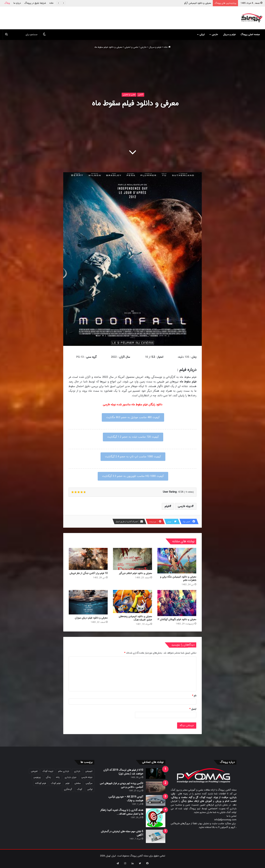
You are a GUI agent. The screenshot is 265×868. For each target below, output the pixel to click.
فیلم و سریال (229, 35)
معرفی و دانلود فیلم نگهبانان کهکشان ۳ (177, 619)
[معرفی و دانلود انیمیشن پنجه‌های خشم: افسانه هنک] (132, 602)
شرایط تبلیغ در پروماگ (35, 3)
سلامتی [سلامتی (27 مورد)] (78, 783)
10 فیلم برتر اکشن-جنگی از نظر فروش (89, 573)
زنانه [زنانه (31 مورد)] (58, 777)
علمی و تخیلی (131, 47)
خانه (51, 3)
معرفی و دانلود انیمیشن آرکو (198, 3)
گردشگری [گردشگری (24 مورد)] (68, 789)
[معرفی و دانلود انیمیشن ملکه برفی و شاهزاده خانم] (177, 561)
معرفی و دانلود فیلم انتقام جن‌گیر (135, 573)
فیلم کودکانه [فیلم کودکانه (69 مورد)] (41, 783)
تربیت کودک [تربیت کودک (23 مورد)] (48, 771)
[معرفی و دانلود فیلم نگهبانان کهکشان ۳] (177, 603)
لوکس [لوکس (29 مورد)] (90, 789)
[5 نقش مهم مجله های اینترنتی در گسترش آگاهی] (156, 836)
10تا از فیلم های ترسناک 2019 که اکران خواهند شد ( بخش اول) (123, 772)
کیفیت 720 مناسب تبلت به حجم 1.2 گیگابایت (133, 437)
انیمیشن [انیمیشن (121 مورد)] (89, 771)
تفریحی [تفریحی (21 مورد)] (34, 771)
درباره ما (17, 3)
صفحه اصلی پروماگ (250, 35)
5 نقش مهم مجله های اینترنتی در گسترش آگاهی (122, 833)
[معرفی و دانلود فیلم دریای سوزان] (88, 602)
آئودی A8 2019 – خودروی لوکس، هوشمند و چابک (126, 799)
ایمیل (193, 709)
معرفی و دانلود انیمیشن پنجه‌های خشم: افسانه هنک (135, 618)
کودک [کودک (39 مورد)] (80, 789)
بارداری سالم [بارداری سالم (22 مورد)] (64, 771)
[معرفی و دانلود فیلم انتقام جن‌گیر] (132, 559)
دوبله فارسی (185, 506)
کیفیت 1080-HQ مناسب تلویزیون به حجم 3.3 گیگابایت (133, 476)
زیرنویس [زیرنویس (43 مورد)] (37, 777)
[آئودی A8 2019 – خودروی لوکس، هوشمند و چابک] (156, 800)
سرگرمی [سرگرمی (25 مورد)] (89, 783)
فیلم (167, 506)
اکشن (141, 95)
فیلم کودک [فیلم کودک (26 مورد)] (56, 783)
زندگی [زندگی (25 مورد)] (48, 777)
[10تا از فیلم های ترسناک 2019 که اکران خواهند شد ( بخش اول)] (156, 774)
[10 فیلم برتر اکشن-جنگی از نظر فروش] (88, 559)
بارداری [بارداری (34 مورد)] (77, 771)
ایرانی (202, 35)
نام (194, 696)
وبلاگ (7, 3)
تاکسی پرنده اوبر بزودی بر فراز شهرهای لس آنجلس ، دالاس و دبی (121, 785)
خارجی (215, 35)
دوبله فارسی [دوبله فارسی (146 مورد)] (87, 777)
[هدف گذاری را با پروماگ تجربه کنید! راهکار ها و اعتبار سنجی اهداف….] (156, 818)
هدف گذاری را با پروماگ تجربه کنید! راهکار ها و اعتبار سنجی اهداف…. (122, 812)
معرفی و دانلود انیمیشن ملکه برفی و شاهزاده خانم (178, 579)
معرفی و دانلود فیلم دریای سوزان (91, 618)
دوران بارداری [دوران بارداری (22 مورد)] (71, 777)
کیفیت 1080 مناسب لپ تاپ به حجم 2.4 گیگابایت (133, 457)
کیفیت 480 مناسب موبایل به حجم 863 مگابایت (133, 417)
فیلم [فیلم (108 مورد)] (67, 783)
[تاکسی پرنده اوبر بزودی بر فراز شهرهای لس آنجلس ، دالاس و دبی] (156, 787)
